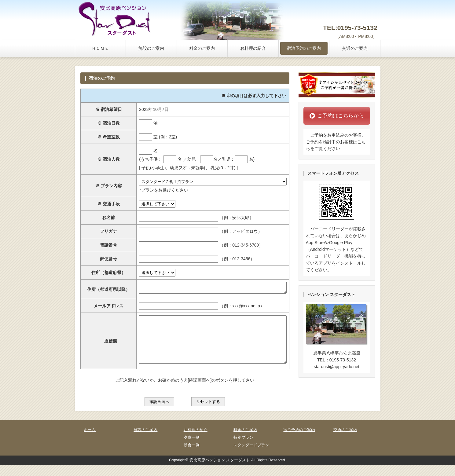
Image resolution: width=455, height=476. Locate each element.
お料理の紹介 (253, 48)
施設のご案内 (151, 48)
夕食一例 (192, 449)
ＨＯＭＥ (100, 48)
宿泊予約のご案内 (304, 48)
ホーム (90, 441)
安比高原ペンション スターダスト (220, 471)
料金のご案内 (202, 48)
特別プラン (243, 449)
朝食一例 (192, 456)
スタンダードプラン (251, 456)
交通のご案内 (355, 48)
